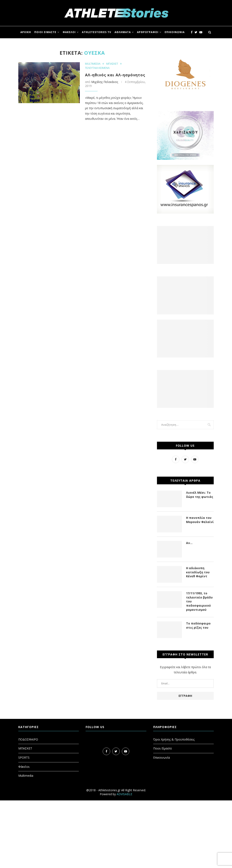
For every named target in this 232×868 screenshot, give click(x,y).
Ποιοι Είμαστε (163, 748)
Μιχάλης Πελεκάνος (105, 82)
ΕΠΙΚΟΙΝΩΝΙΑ (175, 32)
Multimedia (26, 776)
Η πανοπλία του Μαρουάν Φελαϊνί (200, 520)
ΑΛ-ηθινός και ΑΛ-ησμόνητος (115, 75)
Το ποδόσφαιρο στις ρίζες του (198, 625)
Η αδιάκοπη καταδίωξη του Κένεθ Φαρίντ (198, 572)
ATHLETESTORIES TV (97, 32)
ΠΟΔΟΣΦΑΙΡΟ (28, 739)
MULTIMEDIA (93, 64)
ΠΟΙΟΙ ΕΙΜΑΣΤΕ (45, 32)
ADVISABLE (124, 794)
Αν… (189, 543)
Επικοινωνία (162, 757)
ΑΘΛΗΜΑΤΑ (123, 32)
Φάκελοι (24, 767)
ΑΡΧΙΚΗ (26, 32)
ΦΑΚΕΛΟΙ (69, 32)
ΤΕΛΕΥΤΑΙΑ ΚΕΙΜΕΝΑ (97, 68)
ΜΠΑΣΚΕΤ (112, 64)
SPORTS (24, 757)
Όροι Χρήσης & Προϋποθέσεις (174, 739)
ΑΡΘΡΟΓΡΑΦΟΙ (148, 32)
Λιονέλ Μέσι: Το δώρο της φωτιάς (200, 495)
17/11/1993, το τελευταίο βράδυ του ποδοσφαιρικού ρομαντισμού (199, 601)
